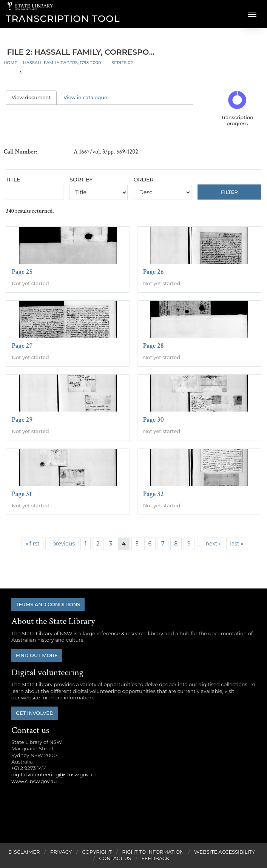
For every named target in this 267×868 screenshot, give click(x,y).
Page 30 (154, 420)
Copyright (97, 852)
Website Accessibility (225, 852)
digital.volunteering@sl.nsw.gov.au (54, 774)
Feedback (156, 858)
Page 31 (22, 494)
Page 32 (154, 494)
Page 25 (22, 272)
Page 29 (22, 420)
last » (237, 544)
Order (144, 180)
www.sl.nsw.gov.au (34, 781)
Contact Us (115, 858)
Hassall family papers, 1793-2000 (62, 63)
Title (13, 180)
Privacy (61, 852)
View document (34, 98)
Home (11, 63)
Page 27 (22, 346)
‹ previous (62, 544)
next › (213, 544)
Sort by (81, 180)
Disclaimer (24, 852)
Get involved (35, 713)
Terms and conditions (48, 604)
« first (33, 544)
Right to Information (153, 852)
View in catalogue (85, 98)
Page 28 (154, 346)
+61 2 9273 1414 (29, 768)
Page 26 (154, 272)
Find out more (37, 655)
